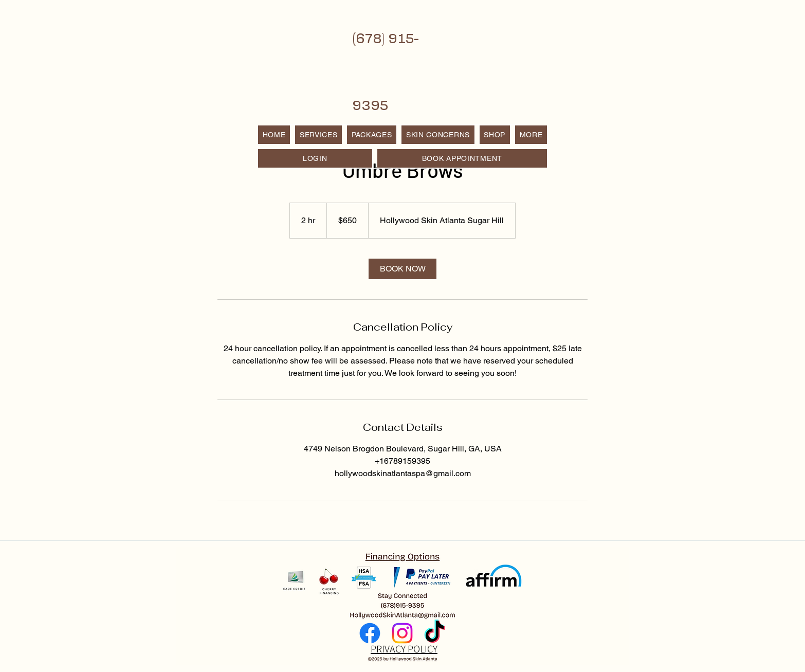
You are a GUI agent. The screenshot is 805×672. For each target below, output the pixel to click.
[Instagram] (402, 633)
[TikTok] (435, 633)
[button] (531, 135)
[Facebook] (370, 633)
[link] (402, 269)
